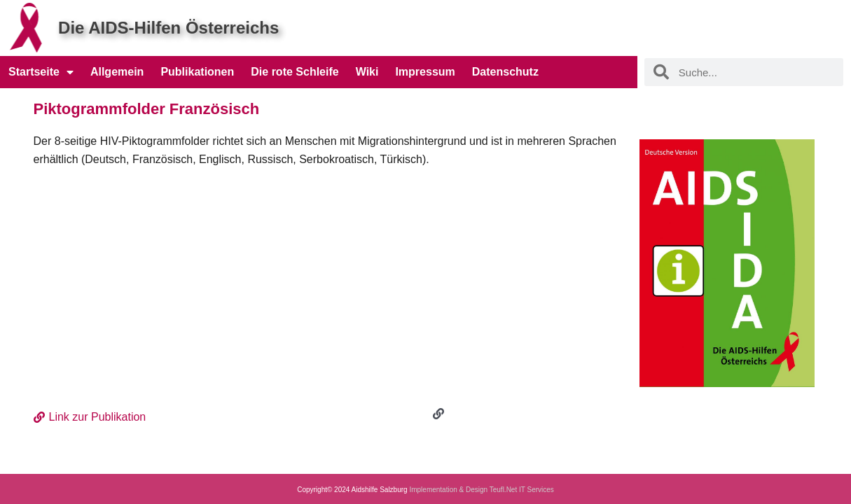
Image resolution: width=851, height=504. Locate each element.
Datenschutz (505, 72)
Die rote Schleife (295, 72)
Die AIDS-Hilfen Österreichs (168, 28)
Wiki (367, 72)
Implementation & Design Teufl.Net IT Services (481, 490)
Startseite (41, 72)
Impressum (425, 72)
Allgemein (117, 72)
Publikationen (197, 72)
